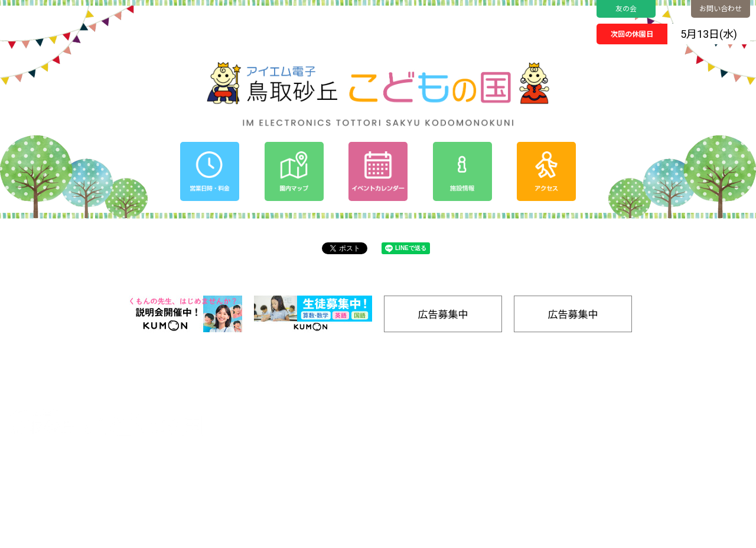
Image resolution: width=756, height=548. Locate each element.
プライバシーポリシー (552, 440)
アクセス (695, 410)
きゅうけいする (633, 484)
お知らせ (529, 425)
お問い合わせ (721, 9)
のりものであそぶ (637, 422)
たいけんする (630, 447)
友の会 (626, 9)
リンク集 (696, 484)
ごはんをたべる (633, 471)
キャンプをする (633, 459)
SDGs (690, 440)
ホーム (525, 395)
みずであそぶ (630, 434)
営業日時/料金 (705, 395)
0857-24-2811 (64, 475)
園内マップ (627, 395)
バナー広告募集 (635, 497)
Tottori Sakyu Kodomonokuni (345, 535)
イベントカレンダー (548, 410)
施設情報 (696, 469)
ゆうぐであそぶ (633, 409)
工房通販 (696, 454)
